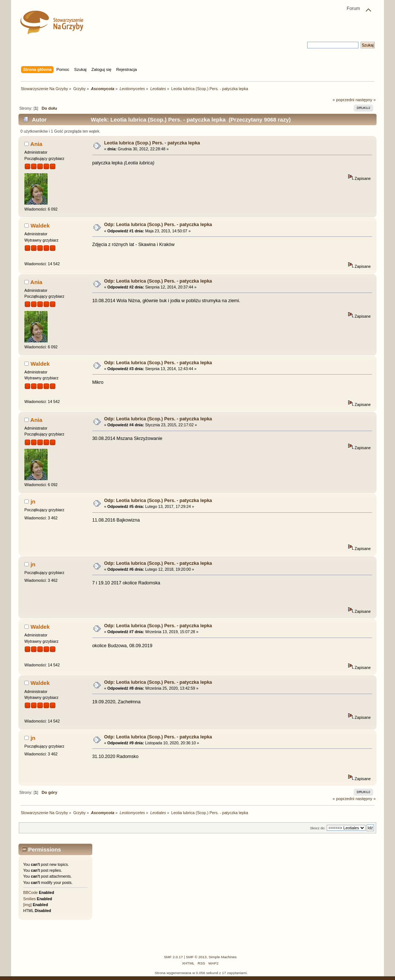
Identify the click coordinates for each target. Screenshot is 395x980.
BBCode (30, 892)
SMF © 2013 (196, 957)
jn (33, 501)
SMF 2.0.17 (174, 957)
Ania (36, 144)
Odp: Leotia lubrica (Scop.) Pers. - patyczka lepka (158, 225)
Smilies (30, 899)
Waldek (40, 226)
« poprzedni (344, 100)
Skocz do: (318, 828)
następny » (366, 100)
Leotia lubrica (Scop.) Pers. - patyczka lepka (152, 143)
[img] (28, 905)
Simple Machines (223, 957)
